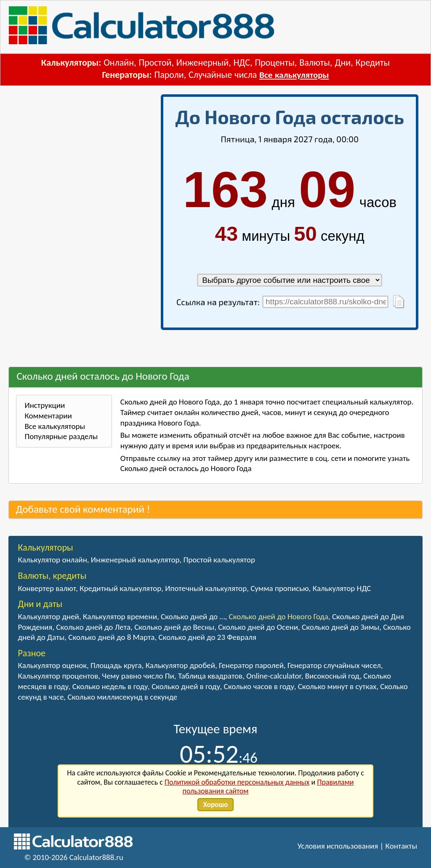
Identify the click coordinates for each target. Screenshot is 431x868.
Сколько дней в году (186, 686)
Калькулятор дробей (180, 665)
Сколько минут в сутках (337, 686)
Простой (155, 63)
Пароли (169, 75)
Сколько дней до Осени (258, 627)
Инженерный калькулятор (135, 560)
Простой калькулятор (219, 560)
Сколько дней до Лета (93, 627)
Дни (343, 63)
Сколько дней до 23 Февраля (207, 637)
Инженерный (202, 63)
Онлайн (119, 63)
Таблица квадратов (210, 676)
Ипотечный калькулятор (206, 588)
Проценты (274, 63)
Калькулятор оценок (52, 665)
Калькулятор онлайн (52, 560)
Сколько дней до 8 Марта (111, 637)
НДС (242, 63)
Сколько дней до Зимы (341, 627)
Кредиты (373, 63)
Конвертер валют (47, 588)
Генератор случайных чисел (334, 665)
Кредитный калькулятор (120, 588)
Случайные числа (223, 75)
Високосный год (333, 676)
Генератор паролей (251, 665)
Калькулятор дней (48, 616)
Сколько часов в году (259, 686)
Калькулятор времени (120, 616)
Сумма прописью (279, 588)
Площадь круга (116, 665)
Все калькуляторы (294, 75)
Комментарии (48, 416)
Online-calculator (274, 676)
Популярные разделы (61, 436)
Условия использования (338, 846)
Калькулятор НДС (342, 588)
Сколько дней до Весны (174, 627)
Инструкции (45, 405)
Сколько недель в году (110, 686)
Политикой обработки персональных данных (237, 782)
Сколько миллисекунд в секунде (122, 697)
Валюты (315, 63)
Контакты (402, 846)
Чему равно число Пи (138, 676)
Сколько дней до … (193, 616)
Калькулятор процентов (58, 676)
